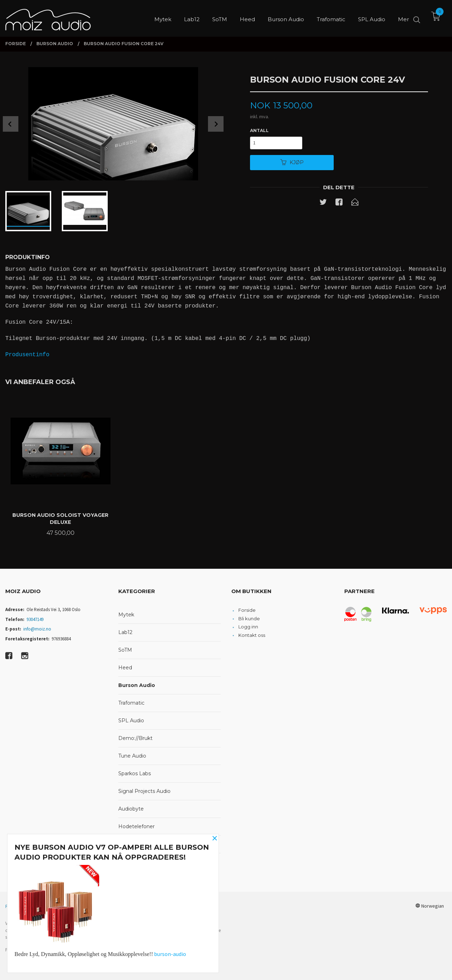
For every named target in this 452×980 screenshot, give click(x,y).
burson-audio (170, 954)
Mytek (126, 615)
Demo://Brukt (135, 738)
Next (216, 124)
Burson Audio (137, 685)
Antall (259, 130)
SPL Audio (131, 721)
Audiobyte (131, 809)
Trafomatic (131, 703)
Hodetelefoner (136, 826)
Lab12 (125, 632)
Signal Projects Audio (144, 791)
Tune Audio (132, 756)
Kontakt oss (252, 635)
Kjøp (292, 162)
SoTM (125, 650)
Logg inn (248, 627)
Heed (125, 668)
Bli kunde (249, 619)
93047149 (35, 619)
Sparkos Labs (135, 773)
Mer (403, 18)
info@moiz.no (37, 629)
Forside (247, 610)
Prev (11, 124)
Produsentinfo (27, 355)
